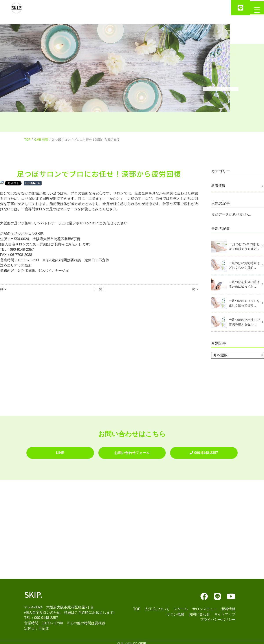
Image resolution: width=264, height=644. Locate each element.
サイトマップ (225, 611)
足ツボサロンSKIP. (134, 640)
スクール (181, 606)
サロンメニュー (205, 606)
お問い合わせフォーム (132, 451)
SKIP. (33, 591)
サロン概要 (176, 611)
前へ (3, 289)
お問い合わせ (199, 611)
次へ (195, 289)
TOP (27, 140)
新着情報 (218, 186)
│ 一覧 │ (99, 289)
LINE (60, 451)
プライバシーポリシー (218, 617)
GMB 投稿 (41, 140)
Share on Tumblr (33, 183)
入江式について (157, 606)
